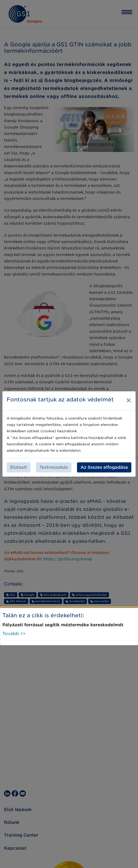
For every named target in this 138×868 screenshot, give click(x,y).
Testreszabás (54, 467)
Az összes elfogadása (104, 467)
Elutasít (19, 467)
